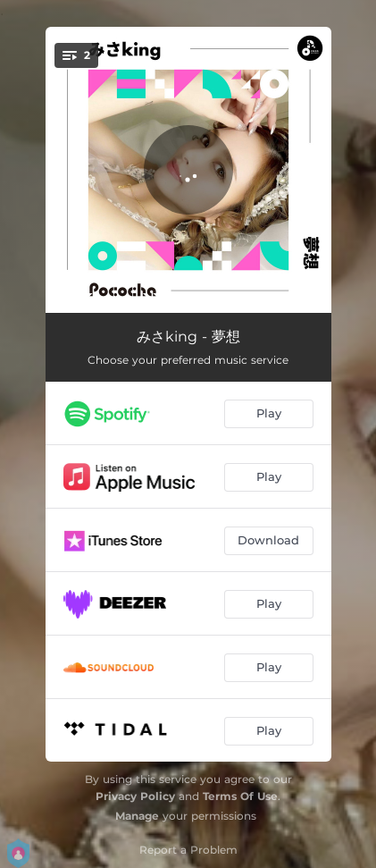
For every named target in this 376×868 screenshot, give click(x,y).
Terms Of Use (240, 796)
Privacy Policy (135, 796)
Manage (137, 816)
